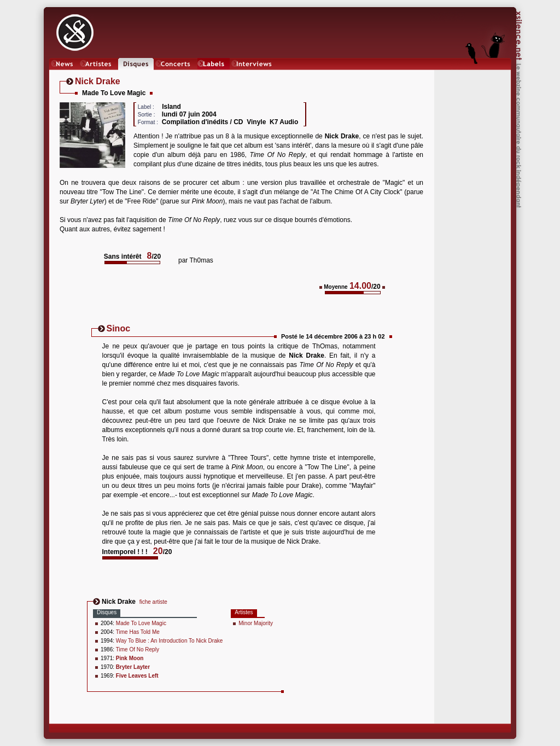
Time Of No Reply (138, 649)
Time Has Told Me (138, 632)
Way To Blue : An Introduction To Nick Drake (169, 641)
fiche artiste (153, 602)
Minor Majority (256, 623)
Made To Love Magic (141, 623)
